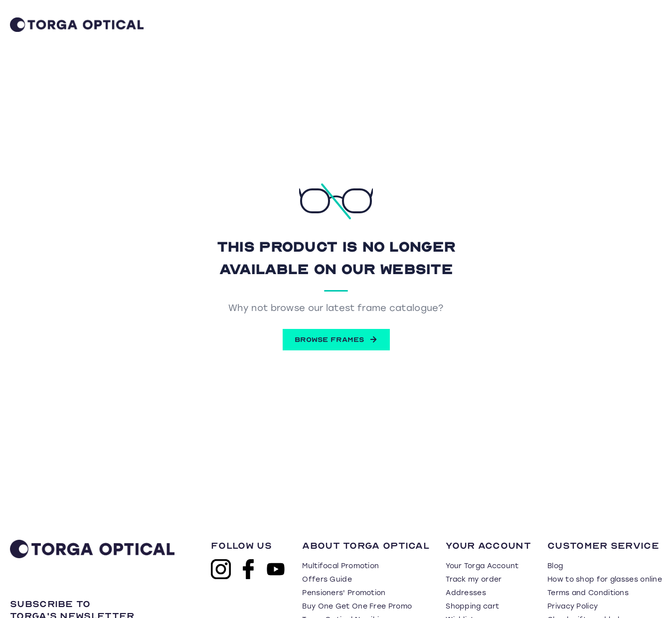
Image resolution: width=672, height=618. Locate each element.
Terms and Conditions (588, 593)
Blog (555, 566)
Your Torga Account (482, 566)
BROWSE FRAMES (336, 339)
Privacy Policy (573, 606)
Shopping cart (472, 606)
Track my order (474, 579)
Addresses (466, 593)
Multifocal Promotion (340, 566)
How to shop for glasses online (605, 579)
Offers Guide (327, 579)
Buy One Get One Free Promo (357, 606)
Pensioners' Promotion (344, 593)
